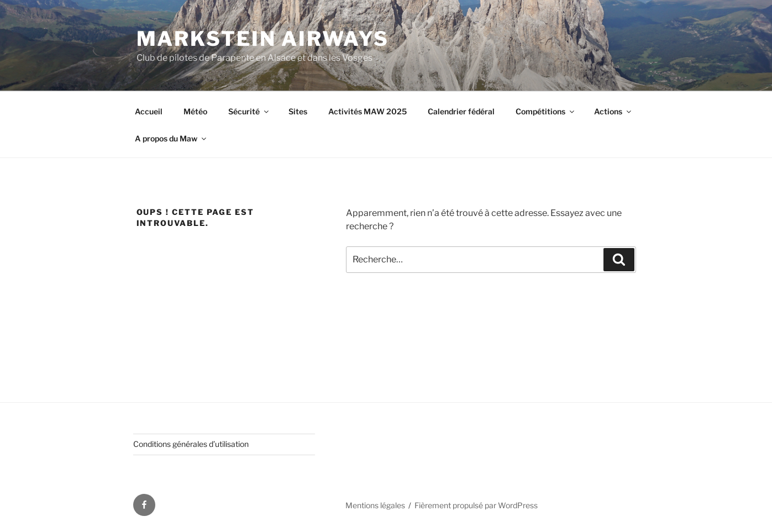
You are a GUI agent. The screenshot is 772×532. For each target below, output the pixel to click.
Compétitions (546, 111)
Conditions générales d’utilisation (191, 444)
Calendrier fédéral (461, 111)
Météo (195, 111)
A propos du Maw (171, 138)
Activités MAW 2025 (367, 111)
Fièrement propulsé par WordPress (476, 505)
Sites (298, 111)
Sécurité (249, 111)
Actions (613, 111)
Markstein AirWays (263, 39)
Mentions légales (375, 505)
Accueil (149, 111)
